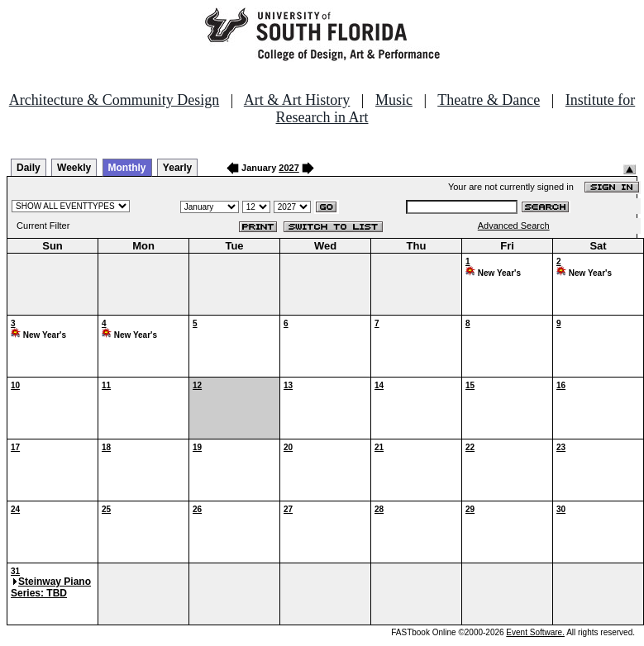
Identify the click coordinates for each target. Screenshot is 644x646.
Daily (29, 168)
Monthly (127, 168)
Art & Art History (297, 100)
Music (394, 100)
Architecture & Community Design (114, 100)
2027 (289, 168)
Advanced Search (514, 226)
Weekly (74, 168)
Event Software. (535, 632)
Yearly (177, 168)
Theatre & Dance (489, 100)
